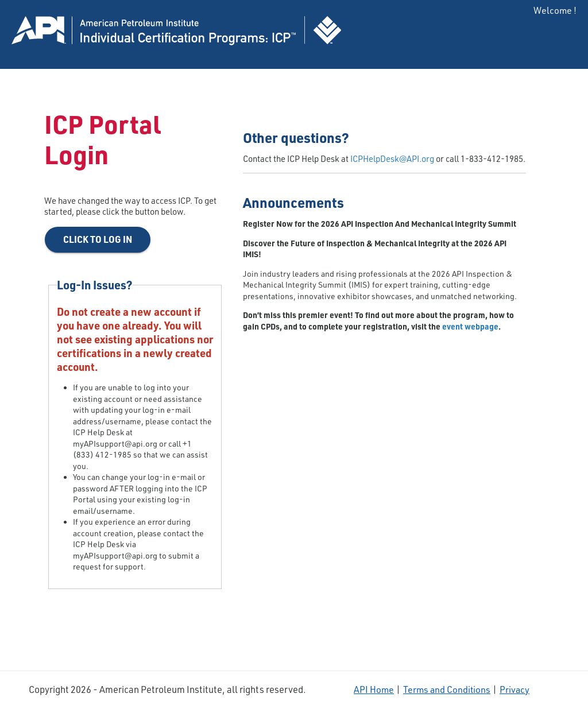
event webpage (470, 326)
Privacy (514, 689)
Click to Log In (98, 239)
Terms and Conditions (447, 689)
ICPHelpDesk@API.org (392, 159)
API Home (374, 689)
